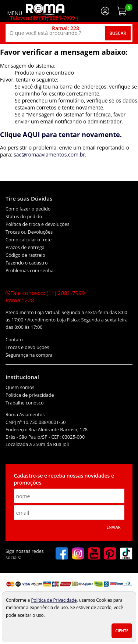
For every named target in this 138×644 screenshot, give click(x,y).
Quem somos (20, 387)
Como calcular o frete (29, 240)
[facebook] (62, 554)
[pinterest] (110, 554)
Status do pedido (24, 217)
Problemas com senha (29, 271)
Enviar (113, 527)
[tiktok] (126, 554)
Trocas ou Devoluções (29, 232)
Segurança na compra (29, 355)
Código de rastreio (25, 255)
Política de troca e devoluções (38, 224)
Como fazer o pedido (28, 209)
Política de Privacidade (54, 600)
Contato (14, 340)
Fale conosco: (45, 296)
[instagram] (78, 554)
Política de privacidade (30, 395)
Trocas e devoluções (27, 347)
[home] (45, 11)
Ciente (122, 631)
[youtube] (94, 554)
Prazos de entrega (25, 247)
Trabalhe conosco (25, 403)
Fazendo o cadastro (27, 263)
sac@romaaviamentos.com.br (49, 154)
